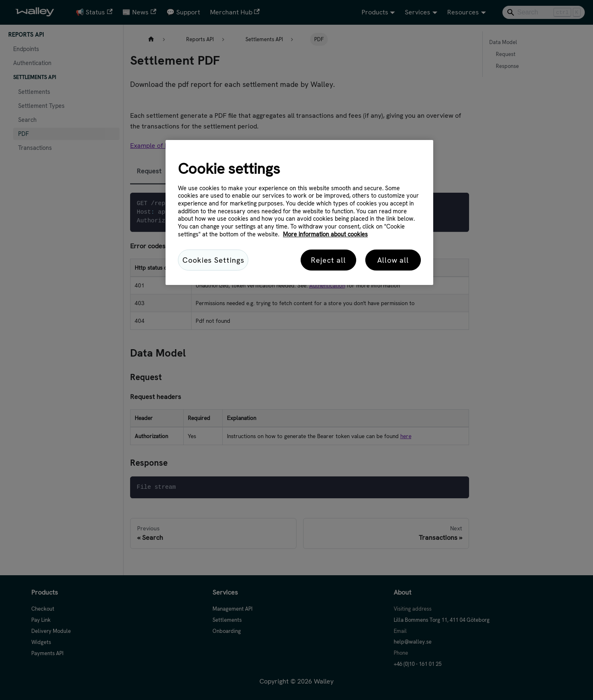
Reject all (328, 260)
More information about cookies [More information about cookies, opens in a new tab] (325, 234)
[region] (299, 212)
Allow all (393, 260)
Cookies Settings (213, 260)
